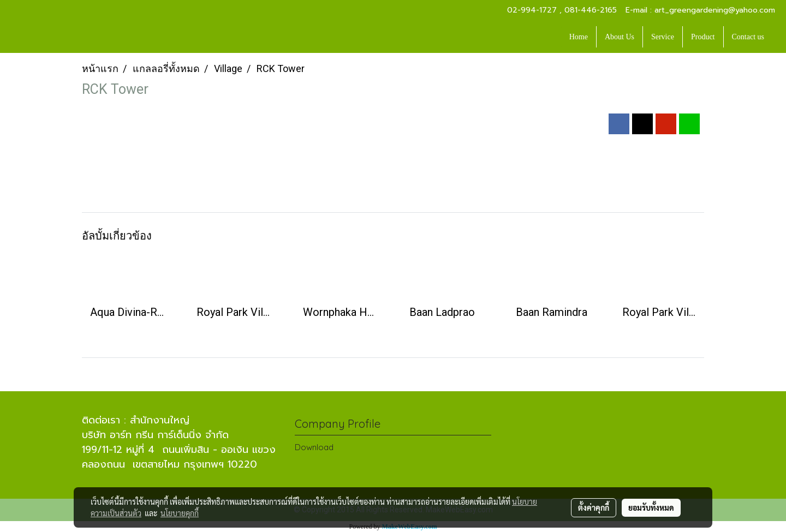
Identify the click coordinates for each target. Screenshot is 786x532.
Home (579, 37)
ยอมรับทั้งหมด (651, 507)
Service (663, 37)
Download (314, 447)
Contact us (748, 37)
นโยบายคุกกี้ (180, 513)
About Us (620, 37)
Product (703, 37)
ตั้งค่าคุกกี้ (594, 507)
